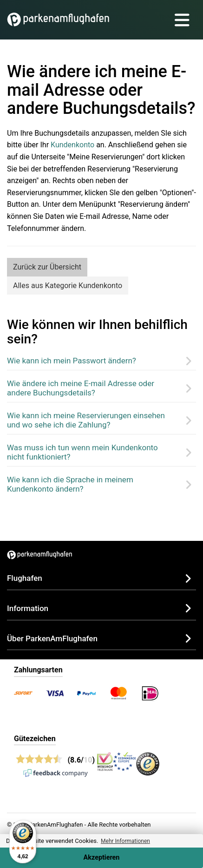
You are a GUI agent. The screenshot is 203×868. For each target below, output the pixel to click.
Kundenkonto (72, 145)
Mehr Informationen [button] (125, 841)
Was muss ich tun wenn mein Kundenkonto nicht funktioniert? (82, 452)
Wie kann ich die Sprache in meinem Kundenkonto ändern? (70, 484)
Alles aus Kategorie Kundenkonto (68, 286)
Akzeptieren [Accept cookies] (102, 858)
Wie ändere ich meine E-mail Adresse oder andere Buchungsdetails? (81, 388)
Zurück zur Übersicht (47, 267)
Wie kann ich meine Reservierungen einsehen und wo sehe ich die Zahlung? (86, 420)
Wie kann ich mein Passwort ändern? (72, 361)
